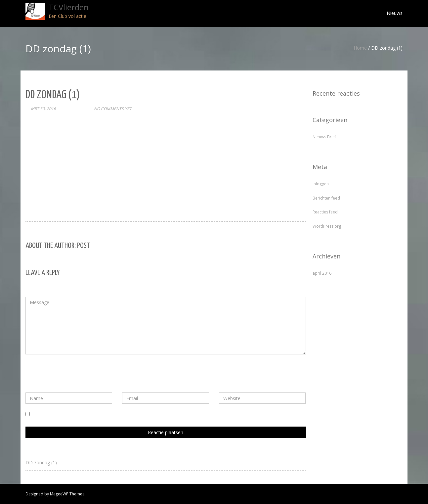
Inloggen (321, 184)
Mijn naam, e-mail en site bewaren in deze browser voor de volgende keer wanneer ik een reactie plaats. (143, 414)
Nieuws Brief (324, 137)
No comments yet (113, 109)
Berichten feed (326, 198)
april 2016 (322, 273)
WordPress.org (327, 226)
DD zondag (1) (41, 462)
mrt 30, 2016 (43, 109)
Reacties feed (325, 212)
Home (360, 48)
